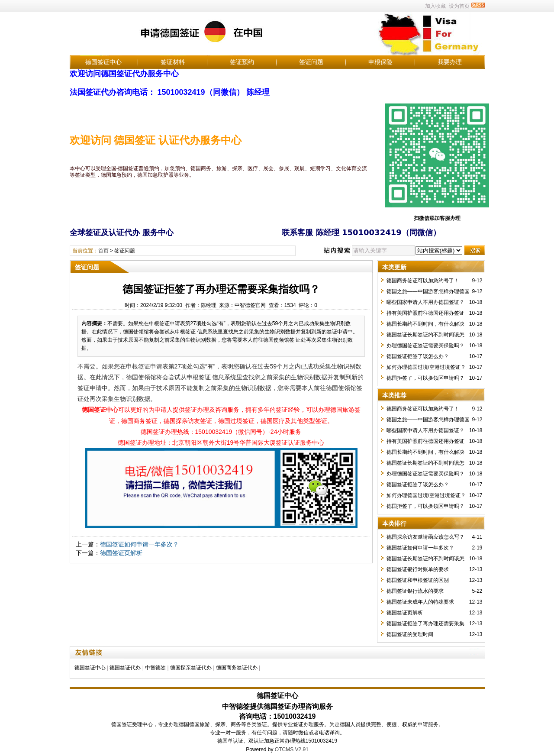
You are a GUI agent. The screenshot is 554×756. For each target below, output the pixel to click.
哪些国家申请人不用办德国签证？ (425, 302)
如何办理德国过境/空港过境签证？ (426, 367)
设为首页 (459, 6)
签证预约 (242, 62)
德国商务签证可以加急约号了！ (423, 281)
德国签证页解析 (121, 553)
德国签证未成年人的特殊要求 (420, 602)
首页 (103, 251)
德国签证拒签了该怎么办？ (418, 356)
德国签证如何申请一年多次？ (139, 544)
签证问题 (311, 62)
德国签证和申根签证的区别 (418, 580)
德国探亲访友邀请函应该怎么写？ (425, 537)
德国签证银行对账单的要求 (418, 569)
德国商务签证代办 (237, 668)
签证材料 (173, 62)
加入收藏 (435, 6)
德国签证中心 (103, 62)
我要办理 (450, 62)
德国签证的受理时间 (410, 634)
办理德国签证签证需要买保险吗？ (425, 346)
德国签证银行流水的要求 (415, 591)
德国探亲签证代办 (191, 668)
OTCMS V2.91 (292, 750)
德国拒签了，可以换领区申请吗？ (425, 378)
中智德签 (155, 668)
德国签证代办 (125, 668)
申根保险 (380, 62)
